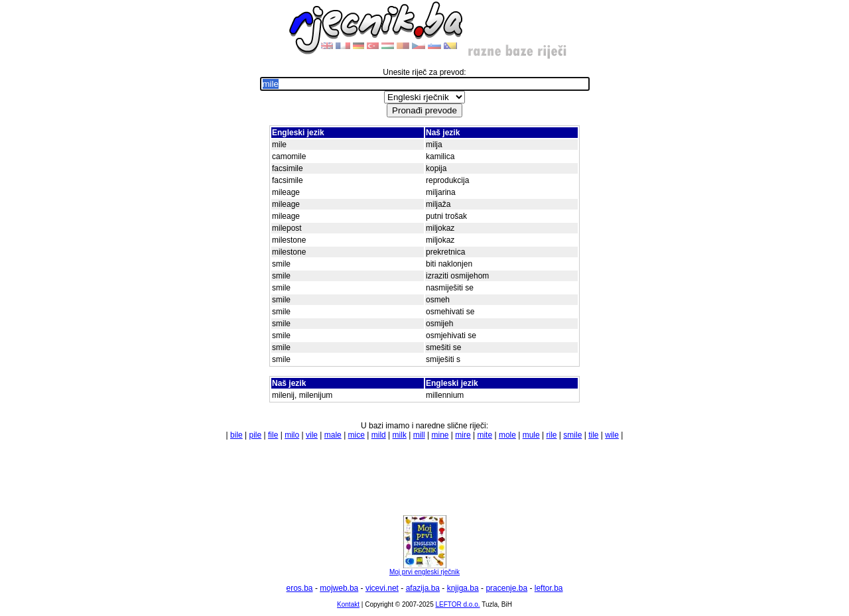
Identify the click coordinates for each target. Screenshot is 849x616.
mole (507, 435)
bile (236, 435)
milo (292, 435)
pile (256, 435)
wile (612, 435)
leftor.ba (549, 588)
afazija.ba (423, 588)
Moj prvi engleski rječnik (424, 569)
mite (485, 435)
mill (419, 435)
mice (357, 435)
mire (463, 435)
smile (572, 435)
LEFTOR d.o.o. (457, 604)
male (333, 435)
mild (379, 435)
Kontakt (348, 604)
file (273, 435)
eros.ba (300, 588)
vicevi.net (382, 588)
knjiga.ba (463, 588)
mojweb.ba (339, 588)
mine (440, 435)
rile (552, 435)
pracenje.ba (506, 588)
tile (593, 435)
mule (531, 435)
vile (312, 435)
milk (400, 435)
